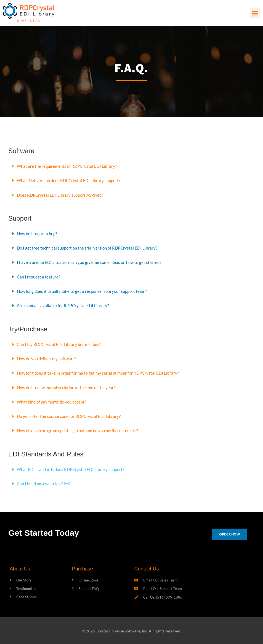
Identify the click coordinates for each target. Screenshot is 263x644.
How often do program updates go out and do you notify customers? (81, 429)
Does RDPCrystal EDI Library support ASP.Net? (62, 195)
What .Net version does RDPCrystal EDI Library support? (71, 180)
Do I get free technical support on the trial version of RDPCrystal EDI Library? (90, 247)
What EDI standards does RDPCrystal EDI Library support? (73, 468)
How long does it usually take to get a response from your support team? (85, 290)
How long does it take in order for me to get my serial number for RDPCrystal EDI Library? (101, 372)
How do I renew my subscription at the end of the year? (69, 386)
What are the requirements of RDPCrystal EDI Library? (69, 166)
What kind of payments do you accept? (53, 401)
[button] (255, 13)
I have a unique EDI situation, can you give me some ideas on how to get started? (92, 262)
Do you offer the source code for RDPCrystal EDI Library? (71, 415)
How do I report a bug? (38, 233)
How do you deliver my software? (48, 358)
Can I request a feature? (39, 276)
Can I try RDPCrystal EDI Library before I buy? (60, 343)
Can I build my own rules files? (45, 482)
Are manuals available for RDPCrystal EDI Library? (64, 305)
